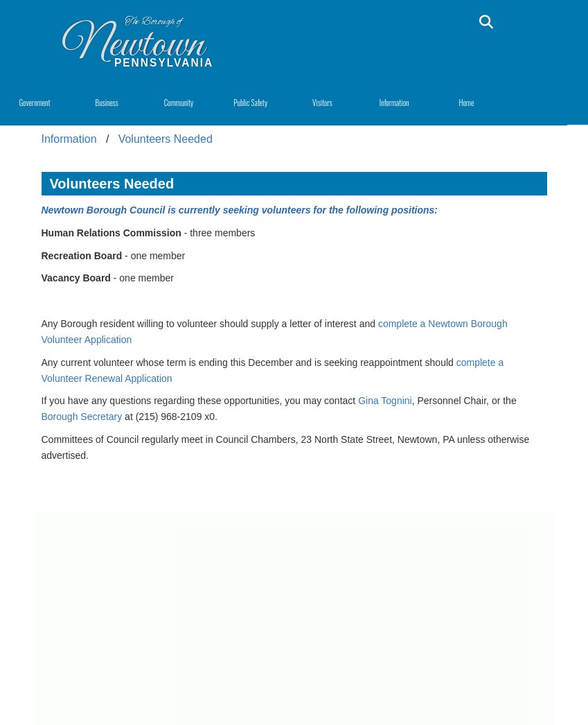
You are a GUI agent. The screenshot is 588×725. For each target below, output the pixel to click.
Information (394, 103)
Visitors (322, 103)
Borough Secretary (82, 417)
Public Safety (250, 103)
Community (179, 103)
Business (107, 103)
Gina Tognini (385, 401)
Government (34, 103)
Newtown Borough (86, 210)
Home (466, 103)
